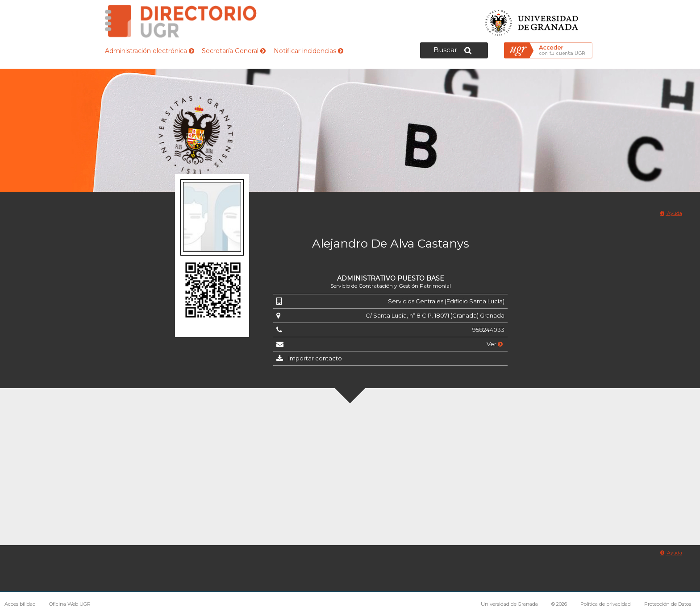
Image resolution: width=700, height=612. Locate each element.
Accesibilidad (20, 604)
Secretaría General (234, 51)
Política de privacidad (606, 604)
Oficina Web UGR (70, 604)
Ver (495, 344)
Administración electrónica (150, 51)
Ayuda (671, 213)
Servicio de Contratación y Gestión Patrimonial (391, 286)
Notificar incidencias (308, 51)
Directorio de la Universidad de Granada (181, 21)
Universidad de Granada (532, 20)
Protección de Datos (668, 604)
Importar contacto (315, 358)
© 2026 (559, 604)
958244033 (488, 330)
